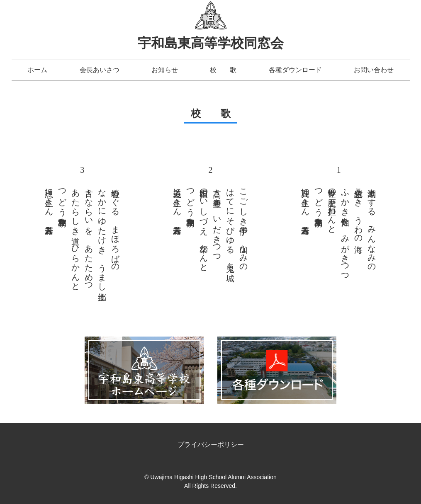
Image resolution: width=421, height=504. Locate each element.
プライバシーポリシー (211, 445)
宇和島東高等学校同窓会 (211, 43)
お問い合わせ (374, 70)
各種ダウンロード (295, 70)
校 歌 (223, 70)
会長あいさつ (100, 70)
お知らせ (165, 70)
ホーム (37, 70)
